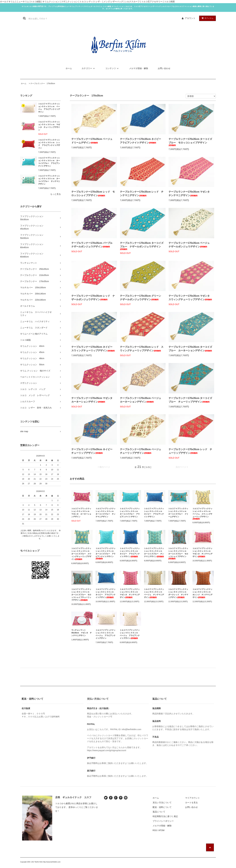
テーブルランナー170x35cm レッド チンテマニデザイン (142, 194)
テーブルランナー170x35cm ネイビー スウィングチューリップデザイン (93, 349)
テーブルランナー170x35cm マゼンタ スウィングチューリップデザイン (190, 298)
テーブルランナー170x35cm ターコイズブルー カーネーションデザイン (190, 349)
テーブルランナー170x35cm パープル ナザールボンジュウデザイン (93, 245)
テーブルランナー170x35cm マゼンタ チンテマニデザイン (190, 194)
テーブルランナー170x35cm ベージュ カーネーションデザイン (142, 400)
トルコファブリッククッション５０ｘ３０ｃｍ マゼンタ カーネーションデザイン (81, 513)
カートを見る (191, 803)
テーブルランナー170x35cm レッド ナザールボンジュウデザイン (93, 298)
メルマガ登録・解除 (139, 68)
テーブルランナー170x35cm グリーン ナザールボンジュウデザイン (142, 298)
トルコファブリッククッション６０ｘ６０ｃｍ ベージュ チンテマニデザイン (154, 593)
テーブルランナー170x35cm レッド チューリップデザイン (190, 451)
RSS (155, 830)
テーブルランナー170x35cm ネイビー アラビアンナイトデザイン (142, 141)
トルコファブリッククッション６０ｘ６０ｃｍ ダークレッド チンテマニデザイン (178, 593)
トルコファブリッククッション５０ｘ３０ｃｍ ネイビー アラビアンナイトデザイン (154, 513)
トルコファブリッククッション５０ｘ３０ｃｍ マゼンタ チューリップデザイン (49, 126)
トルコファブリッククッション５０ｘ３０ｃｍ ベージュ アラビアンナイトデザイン (49, 108)
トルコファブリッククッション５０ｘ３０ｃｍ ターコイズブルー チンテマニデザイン (49, 180)
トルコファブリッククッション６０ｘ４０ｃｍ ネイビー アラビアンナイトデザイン (106, 593)
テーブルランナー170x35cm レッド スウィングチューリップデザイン (142, 349)
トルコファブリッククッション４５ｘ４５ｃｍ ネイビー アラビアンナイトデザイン (130, 552)
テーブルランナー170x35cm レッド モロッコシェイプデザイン (93, 194)
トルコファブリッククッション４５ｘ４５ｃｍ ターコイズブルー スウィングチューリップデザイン (81, 554)
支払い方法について (162, 803)
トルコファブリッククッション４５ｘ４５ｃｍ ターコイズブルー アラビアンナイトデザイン (106, 553)
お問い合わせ (164, 68)
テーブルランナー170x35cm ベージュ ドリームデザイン (93, 141)
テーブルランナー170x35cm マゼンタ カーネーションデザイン (93, 400)
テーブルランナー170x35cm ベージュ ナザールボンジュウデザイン (190, 245)
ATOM (161, 830)
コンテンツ (112, 68)
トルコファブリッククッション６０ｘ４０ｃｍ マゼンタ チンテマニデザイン (202, 552)
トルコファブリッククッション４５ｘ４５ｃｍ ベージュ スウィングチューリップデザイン (202, 514)
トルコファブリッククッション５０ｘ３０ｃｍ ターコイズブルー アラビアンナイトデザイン (49, 162)
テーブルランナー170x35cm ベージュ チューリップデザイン (142, 451)
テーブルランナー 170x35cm (43, 84)
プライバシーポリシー (163, 821)
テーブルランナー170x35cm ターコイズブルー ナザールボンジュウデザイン (142, 246)
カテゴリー (89, 68)
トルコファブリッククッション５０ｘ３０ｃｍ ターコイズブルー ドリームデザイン (178, 513)
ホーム (69, 68)
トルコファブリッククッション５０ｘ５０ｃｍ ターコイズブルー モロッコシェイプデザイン (178, 553)
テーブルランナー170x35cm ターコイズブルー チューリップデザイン (190, 400)
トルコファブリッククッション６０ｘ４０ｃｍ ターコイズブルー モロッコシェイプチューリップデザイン (81, 595)
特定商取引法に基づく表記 (165, 816)
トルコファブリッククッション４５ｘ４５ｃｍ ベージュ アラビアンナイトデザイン (130, 634)
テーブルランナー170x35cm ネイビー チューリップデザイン (93, 451)
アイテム (207, 18)
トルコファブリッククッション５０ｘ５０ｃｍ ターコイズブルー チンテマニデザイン (154, 552)
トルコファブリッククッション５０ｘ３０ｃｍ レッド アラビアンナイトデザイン (49, 144)
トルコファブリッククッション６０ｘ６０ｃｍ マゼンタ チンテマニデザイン (130, 593)
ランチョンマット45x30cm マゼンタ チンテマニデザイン (82, 633)
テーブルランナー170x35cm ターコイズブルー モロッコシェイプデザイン (190, 142)
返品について (159, 812)
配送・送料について (162, 807)
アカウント (190, 18)
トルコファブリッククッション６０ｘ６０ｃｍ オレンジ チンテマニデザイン (202, 593)
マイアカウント (193, 798)
